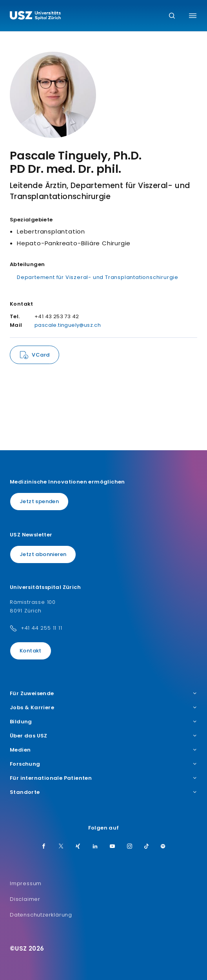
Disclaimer (25, 899)
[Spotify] (163, 847)
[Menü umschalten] (193, 16)
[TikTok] (147, 847)
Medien (103, 750)
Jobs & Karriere (103, 708)
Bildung (103, 722)
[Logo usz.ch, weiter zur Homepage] (35, 16)
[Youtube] (113, 847)
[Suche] (172, 16)
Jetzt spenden (39, 501)
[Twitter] (61, 847)
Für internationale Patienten (103, 778)
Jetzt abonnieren (43, 554)
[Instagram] (130, 847)
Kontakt (31, 651)
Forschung (103, 764)
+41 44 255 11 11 (42, 628)
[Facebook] (44, 847)
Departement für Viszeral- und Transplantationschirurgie (98, 277)
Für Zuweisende (103, 694)
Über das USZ (103, 736)
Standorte (103, 792)
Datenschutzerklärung (41, 915)
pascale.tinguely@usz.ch (68, 325)
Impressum (26, 883)
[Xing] (78, 847)
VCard (41, 355)
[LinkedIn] (95, 847)
